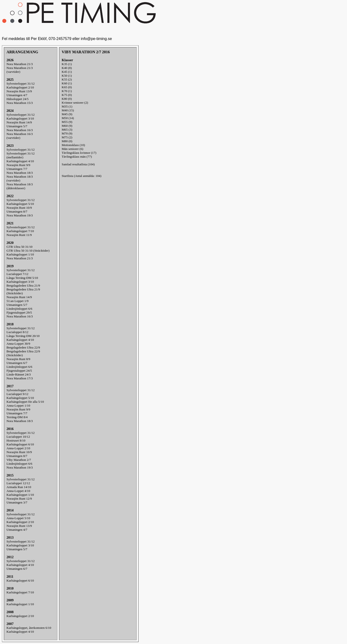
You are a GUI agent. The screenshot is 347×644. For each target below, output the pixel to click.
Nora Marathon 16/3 (20, 130)
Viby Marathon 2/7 (19, 460)
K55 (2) (67, 79)
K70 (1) (67, 91)
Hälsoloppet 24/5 (17, 99)
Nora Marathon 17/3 (20, 378)
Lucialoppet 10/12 (18, 437)
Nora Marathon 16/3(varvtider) (20, 136)
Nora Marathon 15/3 (20, 103)
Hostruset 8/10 (16, 440)
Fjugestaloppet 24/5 (19, 371)
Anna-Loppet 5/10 (18, 518)
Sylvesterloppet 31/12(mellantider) (21, 155)
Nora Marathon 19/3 (20, 215)
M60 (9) (67, 126)
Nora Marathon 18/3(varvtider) (20, 178)
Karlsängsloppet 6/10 (20, 444)
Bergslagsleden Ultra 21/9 (23, 285)
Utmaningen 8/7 (17, 211)
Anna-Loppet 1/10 (18, 406)
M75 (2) (67, 137)
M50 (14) (68, 118)
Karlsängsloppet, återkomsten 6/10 (29, 628)
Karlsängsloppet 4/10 (20, 161)
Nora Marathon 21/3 (20, 64)
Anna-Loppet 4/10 (18, 491)
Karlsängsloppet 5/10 (20, 204)
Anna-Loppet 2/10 (18, 448)
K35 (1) (67, 64)
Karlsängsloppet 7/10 (20, 231)
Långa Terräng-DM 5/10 (22, 278)
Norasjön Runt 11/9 (19, 235)
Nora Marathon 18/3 (20, 173)
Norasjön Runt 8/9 (18, 359)
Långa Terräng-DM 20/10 (23, 336)
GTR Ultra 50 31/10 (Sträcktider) (28, 251)
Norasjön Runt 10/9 (19, 208)
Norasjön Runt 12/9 (19, 499)
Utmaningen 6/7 (17, 363)
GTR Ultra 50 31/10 (20, 247)
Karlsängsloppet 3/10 (20, 118)
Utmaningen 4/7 (17, 95)
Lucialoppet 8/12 (17, 332)
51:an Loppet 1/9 (17, 301)
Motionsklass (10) (73, 145)
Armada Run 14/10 (19, 487)
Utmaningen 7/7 (17, 169)
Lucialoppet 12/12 (18, 483)
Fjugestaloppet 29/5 (19, 312)
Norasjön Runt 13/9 (19, 91)
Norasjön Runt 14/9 (19, 122)
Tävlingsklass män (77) (77, 157)
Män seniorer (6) (73, 149)
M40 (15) (68, 110)
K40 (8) (67, 68)
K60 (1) (67, 83)
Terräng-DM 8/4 (17, 417)
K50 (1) (67, 76)
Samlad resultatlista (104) (78, 164)
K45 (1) (67, 72)
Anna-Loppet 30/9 (18, 344)
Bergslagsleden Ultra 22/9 (23, 347)
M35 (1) (67, 106)
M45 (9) (67, 114)
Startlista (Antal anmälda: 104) (82, 176)
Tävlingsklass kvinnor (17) (79, 153)
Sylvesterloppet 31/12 (21, 84)
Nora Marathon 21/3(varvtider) (20, 70)
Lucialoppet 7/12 (17, 274)
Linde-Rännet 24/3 (19, 374)
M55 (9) (67, 122)
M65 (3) (67, 130)
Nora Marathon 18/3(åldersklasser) (20, 186)
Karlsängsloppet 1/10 (20, 254)
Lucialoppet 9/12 (17, 394)
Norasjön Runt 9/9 (18, 165)
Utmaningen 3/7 (17, 502)
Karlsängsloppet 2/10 (20, 87)
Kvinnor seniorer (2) (75, 103)
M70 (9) (67, 133)
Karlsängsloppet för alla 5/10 (25, 402)
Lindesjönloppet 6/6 (19, 309)
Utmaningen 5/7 (17, 126)
